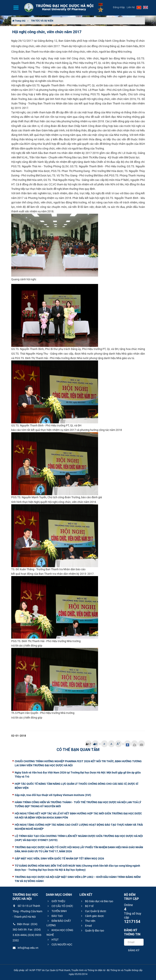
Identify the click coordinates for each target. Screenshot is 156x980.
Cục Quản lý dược (93, 911)
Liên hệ (131, 7)
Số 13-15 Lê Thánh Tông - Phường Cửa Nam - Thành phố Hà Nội (27, 911)
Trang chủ (19, 21)
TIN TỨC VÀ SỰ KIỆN (42, 21)
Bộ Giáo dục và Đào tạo (97, 901)
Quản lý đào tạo (92, 931)
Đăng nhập (119, 7)
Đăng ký (134, 950)
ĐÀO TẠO (55, 916)
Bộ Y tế (87, 906)
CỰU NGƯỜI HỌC (59, 944)
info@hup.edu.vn (25, 948)
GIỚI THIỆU (56, 901)
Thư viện (88, 921)
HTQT (53, 940)
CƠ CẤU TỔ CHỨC (60, 906)
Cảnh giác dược (92, 916)
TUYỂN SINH (57, 911)
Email (86, 926)
